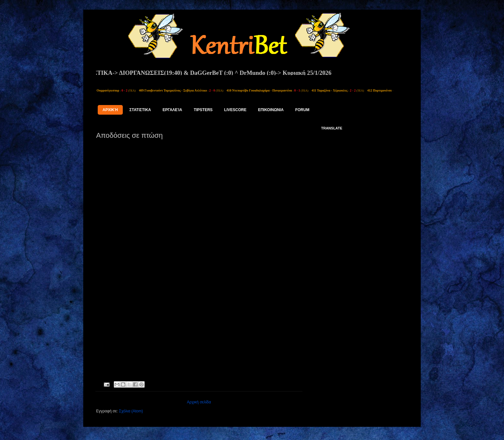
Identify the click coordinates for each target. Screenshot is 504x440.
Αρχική (110, 110)
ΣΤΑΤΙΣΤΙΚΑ (140, 110)
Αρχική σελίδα (199, 402)
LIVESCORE (235, 110)
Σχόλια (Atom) (131, 411)
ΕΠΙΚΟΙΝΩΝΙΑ (271, 110)
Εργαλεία (172, 110)
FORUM (302, 110)
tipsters (203, 110)
